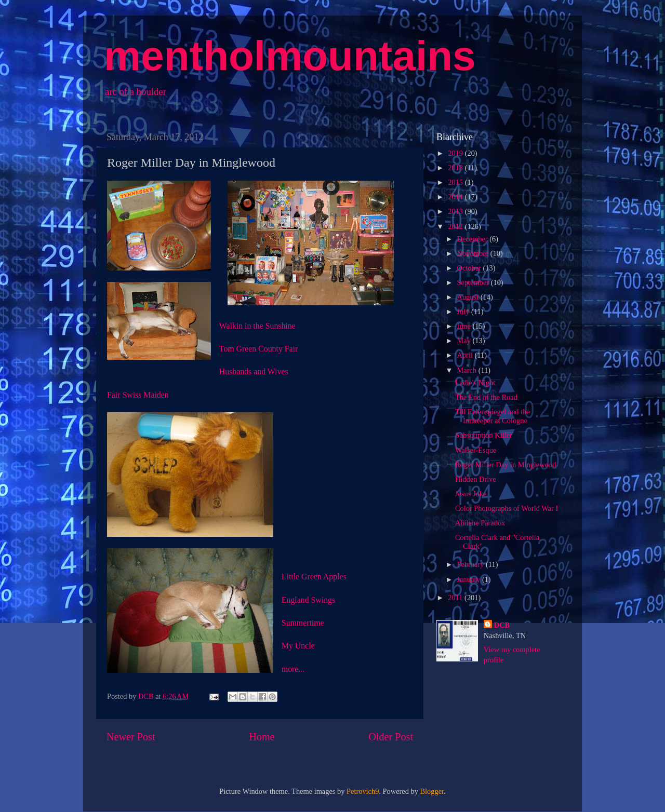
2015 (456, 182)
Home (262, 737)
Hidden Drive (476, 479)
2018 (456, 168)
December (474, 239)
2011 (456, 598)
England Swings (308, 600)
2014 (456, 197)
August (469, 297)
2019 (456, 153)
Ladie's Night (475, 383)
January (470, 579)
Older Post (391, 737)
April (466, 355)
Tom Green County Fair (258, 349)
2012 (456, 226)
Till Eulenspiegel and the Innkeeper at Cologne (493, 416)
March (468, 370)
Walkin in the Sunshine (257, 326)
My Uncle (298, 646)
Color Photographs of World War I (507, 508)
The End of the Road (486, 397)
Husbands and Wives (254, 371)
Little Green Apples (314, 577)
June (465, 326)
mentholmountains (290, 56)
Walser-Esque (476, 450)
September (474, 282)
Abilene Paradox (480, 523)
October (470, 268)
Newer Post (131, 737)
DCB (502, 625)
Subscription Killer (484, 435)
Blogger (432, 791)
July (464, 312)
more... (293, 669)
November (474, 253)
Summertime (303, 623)
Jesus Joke (471, 494)
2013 (456, 211)
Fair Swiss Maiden (138, 395)
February (472, 564)
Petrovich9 (363, 791)
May (465, 341)
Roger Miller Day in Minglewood (506, 465)
